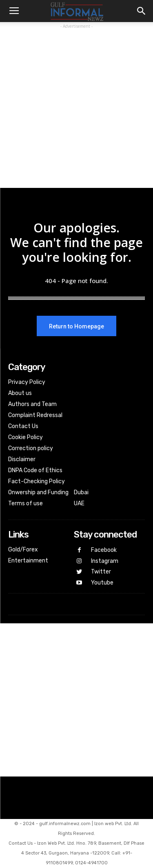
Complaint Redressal (35, 415)
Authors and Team (32, 404)
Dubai (81, 492)
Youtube (102, 583)
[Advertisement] (76, 107)
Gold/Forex (23, 550)
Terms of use (25, 503)
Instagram (105, 561)
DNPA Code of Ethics (35, 470)
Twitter (101, 572)
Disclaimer (22, 459)
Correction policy (31, 448)
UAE (79, 503)
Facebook (104, 550)
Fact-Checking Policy (37, 481)
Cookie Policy (25, 437)
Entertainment (28, 561)
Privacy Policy (27, 382)
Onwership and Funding (38, 492)
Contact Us (23, 426)
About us (20, 393)
